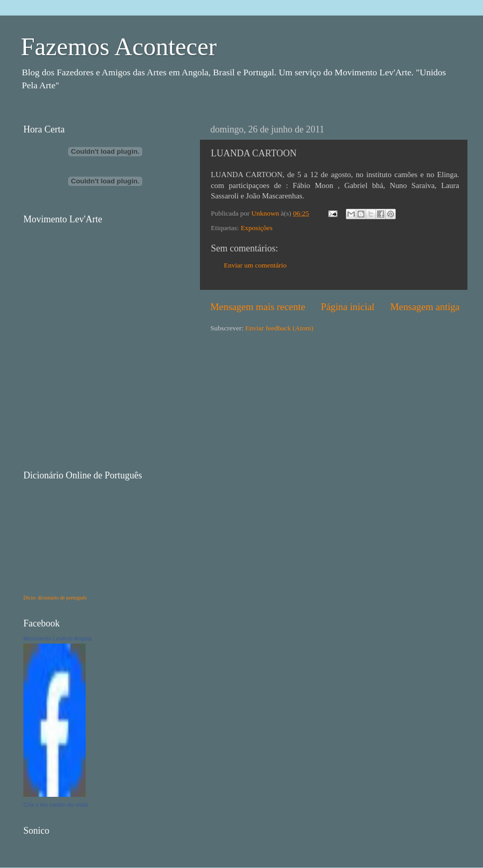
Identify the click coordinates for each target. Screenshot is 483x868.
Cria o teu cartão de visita (56, 805)
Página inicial (348, 307)
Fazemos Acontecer (119, 46)
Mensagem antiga (425, 307)
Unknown (266, 213)
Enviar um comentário (255, 265)
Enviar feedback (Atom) (279, 328)
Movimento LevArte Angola (57, 638)
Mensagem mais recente (258, 307)
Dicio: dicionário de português (55, 598)
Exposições (257, 228)
